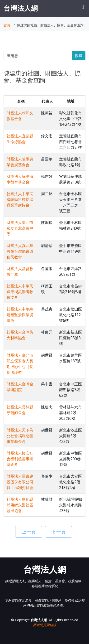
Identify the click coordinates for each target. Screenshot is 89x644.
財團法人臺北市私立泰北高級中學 (20, 228)
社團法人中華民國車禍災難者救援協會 (20, 292)
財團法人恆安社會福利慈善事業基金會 (20, 459)
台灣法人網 (21, 8)
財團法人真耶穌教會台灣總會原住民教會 (20, 251)
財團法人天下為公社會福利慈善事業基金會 (20, 436)
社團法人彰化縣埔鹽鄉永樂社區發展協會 (20, 505)
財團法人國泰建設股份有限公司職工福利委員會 (20, 482)
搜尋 (79, 56)
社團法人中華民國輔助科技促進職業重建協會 (20, 199)
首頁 (7, 25)
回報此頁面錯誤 (45, 625)
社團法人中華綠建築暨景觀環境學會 (20, 315)
